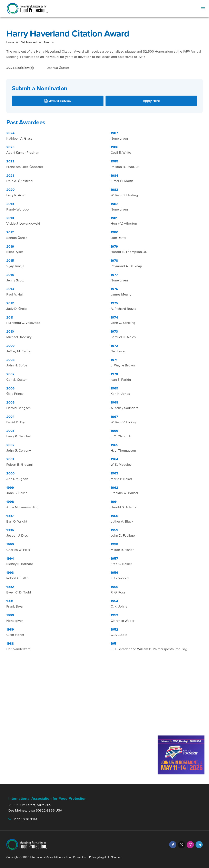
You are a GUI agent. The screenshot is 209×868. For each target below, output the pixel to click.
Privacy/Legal (97, 857)
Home (10, 42)
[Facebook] (173, 845)
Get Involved (29, 42)
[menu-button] (203, 9)
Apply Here (151, 101)
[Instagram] (190, 845)
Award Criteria (60, 101)
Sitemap (116, 857)
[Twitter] (182, 845)
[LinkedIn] (199, 845)
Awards (49, 42)
